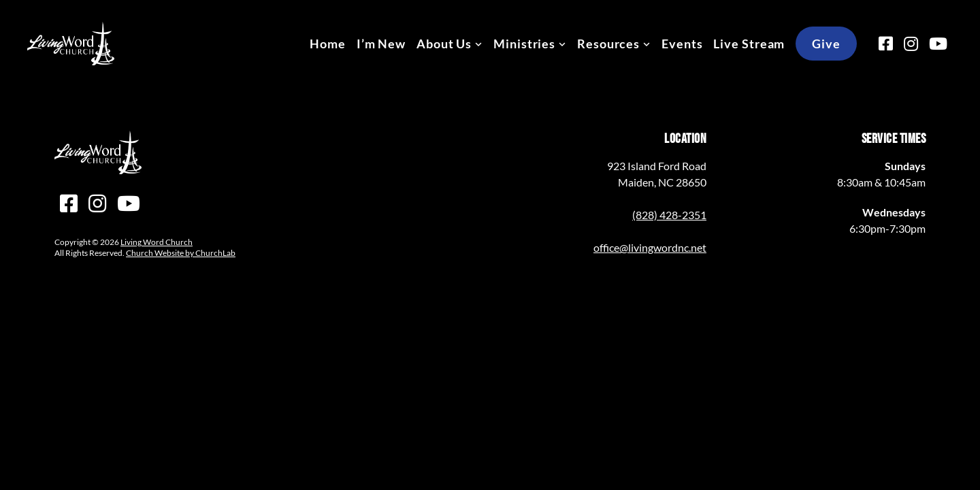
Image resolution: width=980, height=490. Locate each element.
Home (328, 44)
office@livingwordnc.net (650, 247)
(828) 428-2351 (669, 215)
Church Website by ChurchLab (181, 253)
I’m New (381, 44)
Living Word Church (157, 242)
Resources (608, 44)
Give (826, 44)
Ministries (524, 44)
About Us (444, 44)
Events (682, 44)
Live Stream (749, 44)
